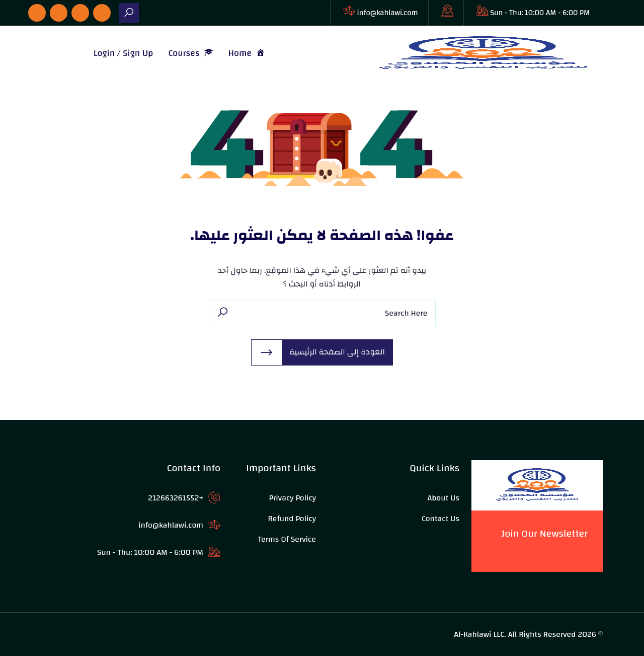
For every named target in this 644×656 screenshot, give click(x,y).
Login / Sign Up (124, 53)
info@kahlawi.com (388, 13)
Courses (190, 53)
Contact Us (440, 519)
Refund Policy (292, 519)
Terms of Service (287, 539)
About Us (443, 498)
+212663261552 (176, 498)
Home (247, 53)
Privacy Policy (293, 498)
